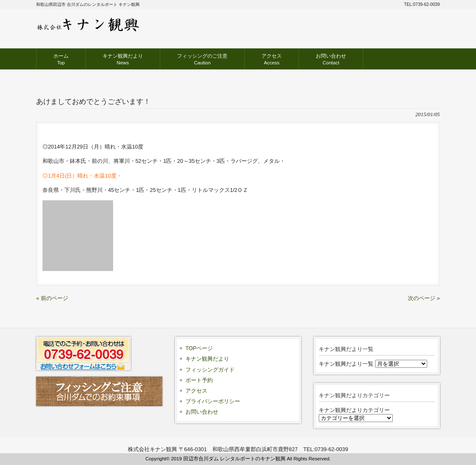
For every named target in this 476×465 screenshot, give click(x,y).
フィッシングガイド (210, 370)
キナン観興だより (207, 359)
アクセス (196, 391)
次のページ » (424, 298)
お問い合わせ (202, 412)
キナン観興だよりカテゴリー (354, 410)
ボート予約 (199, 380)
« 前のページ (52, 298)
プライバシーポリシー (213, 401)
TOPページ (199, 348)
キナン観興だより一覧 (346, 364)
